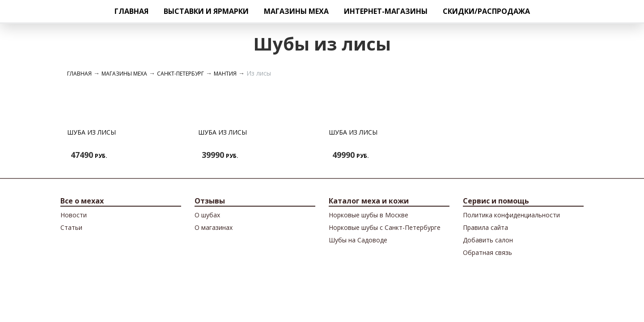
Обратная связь (487, 252)
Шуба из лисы (91, 132)
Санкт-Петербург (180, 74)
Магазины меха (296, 11)
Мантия (225, 74)
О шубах (207, 215)
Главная (131, 11)
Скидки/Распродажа (486, 11)
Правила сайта (485, 227)
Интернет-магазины (386, 11)
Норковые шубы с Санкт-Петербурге (385, 227)
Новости (74, 215)
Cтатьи (71, 227)
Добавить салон (488, 240)
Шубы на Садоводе (358, 240)
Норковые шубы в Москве (369, 215)
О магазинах (214, 227)
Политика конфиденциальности (511, 215)
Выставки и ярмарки (206, 11)
